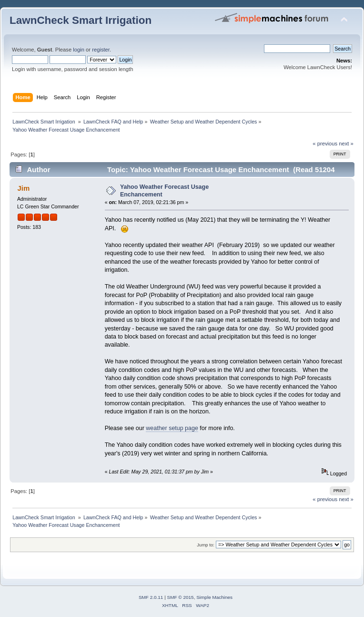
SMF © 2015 (181, 597)
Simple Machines (214, 597)
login (79, 50)
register (101, 50)
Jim (23, 188)
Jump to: (206, 545)
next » (346, 144)
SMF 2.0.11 (151, 597)
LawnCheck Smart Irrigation (81, 20)
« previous (325, 144)
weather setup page (172, 428)
